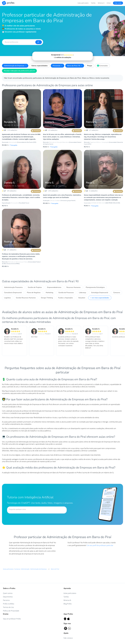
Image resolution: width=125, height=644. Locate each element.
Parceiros (6, 600)
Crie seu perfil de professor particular (100, 545)
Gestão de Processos (66, 293)
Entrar (109, 3)
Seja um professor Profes (12, 619)
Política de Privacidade (11, 611)
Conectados (102, 65)
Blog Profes (68, 604)
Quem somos (8, 593)
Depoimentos (8, 597)
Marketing (49, 293)
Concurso (117, 293)
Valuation (82, 298)
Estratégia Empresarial (100, 293)
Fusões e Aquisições (66, 298)
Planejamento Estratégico (95, 287)
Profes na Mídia (9, 604)
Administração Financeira (13, 287)
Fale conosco (68, 638)
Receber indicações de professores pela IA (19, 71)
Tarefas (93, 3)
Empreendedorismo (54, 287)
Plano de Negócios (34, 293)
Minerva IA (101, 3)
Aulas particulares (83, 3)
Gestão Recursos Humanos (26, 298)
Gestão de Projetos (35, 287)
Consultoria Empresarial (13, 293)
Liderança (83, 293)
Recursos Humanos (74, 287)
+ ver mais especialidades (100, 298)
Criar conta (118, 3)
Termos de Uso (8, 607)
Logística (7, 298)
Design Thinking (47, 298)
